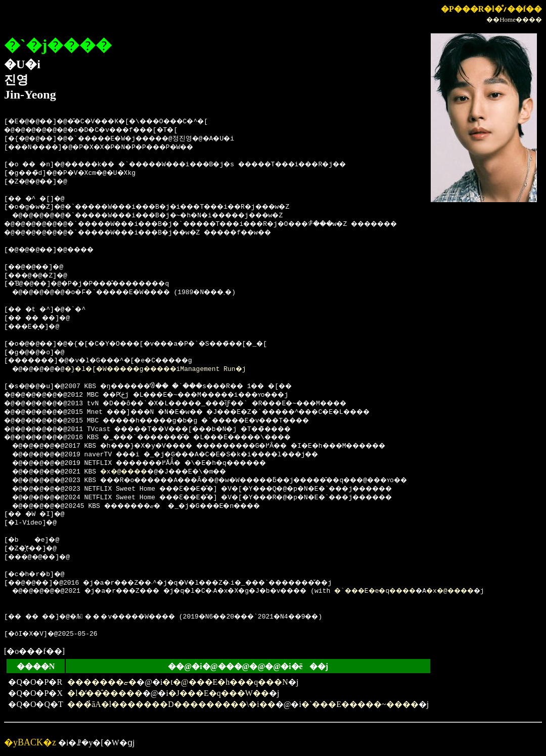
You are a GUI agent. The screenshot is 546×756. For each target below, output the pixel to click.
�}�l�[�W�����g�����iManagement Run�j (172, 369)
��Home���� (514, 19)
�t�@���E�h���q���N (225, 682)
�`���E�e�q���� (419, 591)
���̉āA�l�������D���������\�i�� (171, 704)
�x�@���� (134, 472)
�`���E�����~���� (360, 704)
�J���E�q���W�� (219, 693)
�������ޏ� (102, 682)
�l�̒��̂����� (105, 693)
